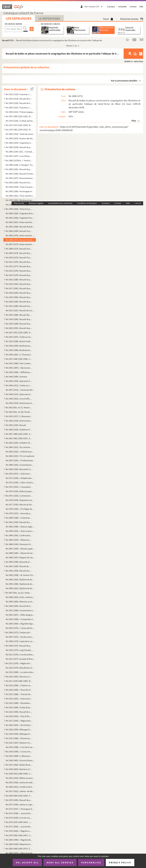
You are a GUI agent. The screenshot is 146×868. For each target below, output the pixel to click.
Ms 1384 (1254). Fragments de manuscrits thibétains (19, 143)
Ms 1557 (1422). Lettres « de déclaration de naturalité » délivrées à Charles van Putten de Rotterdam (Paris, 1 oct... (20, 791)
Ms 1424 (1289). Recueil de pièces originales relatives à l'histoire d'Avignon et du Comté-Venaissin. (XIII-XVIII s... (19, 319)
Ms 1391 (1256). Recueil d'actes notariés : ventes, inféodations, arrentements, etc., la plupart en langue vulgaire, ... (20, 174)
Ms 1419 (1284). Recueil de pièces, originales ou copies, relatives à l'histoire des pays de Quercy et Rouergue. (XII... (19, 297)
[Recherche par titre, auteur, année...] (13, 29)
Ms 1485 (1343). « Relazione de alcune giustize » (19, 540)
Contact (133, 7)
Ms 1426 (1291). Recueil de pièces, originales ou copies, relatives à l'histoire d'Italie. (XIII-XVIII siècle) (19, 328)
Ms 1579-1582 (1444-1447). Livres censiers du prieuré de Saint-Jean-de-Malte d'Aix (19, 835)
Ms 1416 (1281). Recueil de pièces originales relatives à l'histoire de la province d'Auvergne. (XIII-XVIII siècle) (19, 284)
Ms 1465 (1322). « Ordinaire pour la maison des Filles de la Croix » (20, 452)
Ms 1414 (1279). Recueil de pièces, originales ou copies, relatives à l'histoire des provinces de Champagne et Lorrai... (19, 275)
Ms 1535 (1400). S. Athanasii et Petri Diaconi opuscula (19, 756)
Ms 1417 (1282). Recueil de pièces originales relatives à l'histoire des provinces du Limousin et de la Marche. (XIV (19, 288)
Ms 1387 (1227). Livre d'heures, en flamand (19, 156)
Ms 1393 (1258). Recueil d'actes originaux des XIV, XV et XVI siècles (19, 182)
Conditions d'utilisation (87, 203)
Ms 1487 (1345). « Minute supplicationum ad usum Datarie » (20, 549)
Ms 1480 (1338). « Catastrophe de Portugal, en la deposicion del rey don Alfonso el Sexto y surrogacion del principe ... (19, 518)
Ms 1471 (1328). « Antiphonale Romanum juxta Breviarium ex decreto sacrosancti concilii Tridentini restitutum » (20, 478)
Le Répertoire (49, 18)
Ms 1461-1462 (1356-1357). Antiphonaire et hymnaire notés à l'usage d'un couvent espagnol (19, 438)
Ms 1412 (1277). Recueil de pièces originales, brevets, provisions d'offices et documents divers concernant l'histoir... (19, 266)
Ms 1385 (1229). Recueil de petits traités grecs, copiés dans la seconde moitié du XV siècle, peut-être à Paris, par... (19, 147)
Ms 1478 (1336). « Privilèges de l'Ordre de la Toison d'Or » (20, 509)
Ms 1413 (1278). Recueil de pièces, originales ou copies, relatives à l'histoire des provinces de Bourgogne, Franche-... (19, 271)
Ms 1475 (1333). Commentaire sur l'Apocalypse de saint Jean (19, 496)
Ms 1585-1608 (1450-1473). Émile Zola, (19, 849)
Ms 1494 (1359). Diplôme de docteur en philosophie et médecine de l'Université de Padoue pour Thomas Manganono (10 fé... (20, 579)
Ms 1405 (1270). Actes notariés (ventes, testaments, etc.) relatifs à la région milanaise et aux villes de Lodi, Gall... (20, 235)
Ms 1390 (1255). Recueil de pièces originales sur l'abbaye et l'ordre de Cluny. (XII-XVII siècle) (19, 169)
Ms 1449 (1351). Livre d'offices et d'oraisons (19, 399)
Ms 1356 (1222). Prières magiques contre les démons (20, 112)
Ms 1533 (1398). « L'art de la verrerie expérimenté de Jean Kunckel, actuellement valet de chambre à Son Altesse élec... (20, 747)
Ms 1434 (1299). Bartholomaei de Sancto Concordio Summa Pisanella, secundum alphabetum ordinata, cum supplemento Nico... (19, 346)
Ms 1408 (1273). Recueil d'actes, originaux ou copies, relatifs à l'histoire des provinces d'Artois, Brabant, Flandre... (19, 249)
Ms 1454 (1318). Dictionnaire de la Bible (19, 421)
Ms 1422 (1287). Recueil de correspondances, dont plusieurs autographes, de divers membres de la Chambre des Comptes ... (20, 310)
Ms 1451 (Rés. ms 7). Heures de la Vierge (19, 407)
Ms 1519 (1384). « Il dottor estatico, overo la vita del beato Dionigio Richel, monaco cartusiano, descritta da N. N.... (19, 685)
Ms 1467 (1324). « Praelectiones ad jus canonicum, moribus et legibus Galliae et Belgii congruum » (20, 460)
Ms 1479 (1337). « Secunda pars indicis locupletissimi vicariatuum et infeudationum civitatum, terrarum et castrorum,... (19, 513)
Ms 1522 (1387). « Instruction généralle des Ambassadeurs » (19, 699)
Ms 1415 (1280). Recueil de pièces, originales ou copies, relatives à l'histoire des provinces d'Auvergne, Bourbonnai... (19, 280)
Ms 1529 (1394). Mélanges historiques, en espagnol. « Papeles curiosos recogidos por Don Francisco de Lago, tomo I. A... (19, 729)
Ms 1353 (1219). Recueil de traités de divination (19, 99)
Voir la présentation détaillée (124, 81)
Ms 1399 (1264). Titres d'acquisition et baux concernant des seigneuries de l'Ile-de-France (19, 209)
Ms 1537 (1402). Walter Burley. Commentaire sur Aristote (19, 765)
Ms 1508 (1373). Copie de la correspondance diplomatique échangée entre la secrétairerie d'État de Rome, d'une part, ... (20, 641)
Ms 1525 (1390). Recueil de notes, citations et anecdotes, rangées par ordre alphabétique (19, 712)
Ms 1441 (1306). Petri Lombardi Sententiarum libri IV (19, 363)
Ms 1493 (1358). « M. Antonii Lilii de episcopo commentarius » (20, 575)
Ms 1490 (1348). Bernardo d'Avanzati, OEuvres (19, 562)
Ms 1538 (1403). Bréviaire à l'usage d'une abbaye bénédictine (19, 769)
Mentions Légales (36, 203)
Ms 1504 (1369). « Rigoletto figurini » (20, 624)
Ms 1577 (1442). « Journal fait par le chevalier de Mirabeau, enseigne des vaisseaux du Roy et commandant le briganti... (19, 827)
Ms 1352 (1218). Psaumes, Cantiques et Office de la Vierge (19, 94)
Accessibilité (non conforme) (60, 203)
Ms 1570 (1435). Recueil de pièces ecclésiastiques (19, 800)
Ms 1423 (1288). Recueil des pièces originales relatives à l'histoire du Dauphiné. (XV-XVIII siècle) (19, 315)
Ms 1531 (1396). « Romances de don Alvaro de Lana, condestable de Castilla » (19, 738)
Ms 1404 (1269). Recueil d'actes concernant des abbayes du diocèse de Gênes (19, 231)
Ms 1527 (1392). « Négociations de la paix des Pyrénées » (19, 721)
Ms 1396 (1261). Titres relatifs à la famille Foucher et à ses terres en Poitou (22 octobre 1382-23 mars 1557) (20, 196)
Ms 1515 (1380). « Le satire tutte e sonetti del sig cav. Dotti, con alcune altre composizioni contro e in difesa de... (20, 672)
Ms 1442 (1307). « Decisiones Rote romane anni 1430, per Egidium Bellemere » (19, 368)
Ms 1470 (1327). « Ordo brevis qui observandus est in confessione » (19, 474)
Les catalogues (19, 18)
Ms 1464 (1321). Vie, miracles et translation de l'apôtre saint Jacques (19, 447)
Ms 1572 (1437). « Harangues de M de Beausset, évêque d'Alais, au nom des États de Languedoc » (20, 809)
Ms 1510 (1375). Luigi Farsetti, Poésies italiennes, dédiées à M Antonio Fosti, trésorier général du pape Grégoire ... (20, 650)
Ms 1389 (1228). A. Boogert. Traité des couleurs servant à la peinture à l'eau (20, 165)
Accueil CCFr (8, 40)
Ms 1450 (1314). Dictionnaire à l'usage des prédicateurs (20, 403)
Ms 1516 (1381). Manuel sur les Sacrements (19, 677)
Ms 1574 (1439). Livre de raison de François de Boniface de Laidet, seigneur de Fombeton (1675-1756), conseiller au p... (19, 818)
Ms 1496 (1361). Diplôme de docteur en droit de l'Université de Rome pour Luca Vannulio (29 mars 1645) (20, 588)
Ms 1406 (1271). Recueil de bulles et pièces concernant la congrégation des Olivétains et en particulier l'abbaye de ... (20, 240)
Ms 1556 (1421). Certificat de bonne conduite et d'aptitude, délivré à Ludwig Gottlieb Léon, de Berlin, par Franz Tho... (20, 787)
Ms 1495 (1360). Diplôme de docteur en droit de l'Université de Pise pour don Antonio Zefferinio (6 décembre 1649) (20, 584)
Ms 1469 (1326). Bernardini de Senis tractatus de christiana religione (19, 469)
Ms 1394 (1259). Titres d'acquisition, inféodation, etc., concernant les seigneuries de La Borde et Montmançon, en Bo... (20, 187)
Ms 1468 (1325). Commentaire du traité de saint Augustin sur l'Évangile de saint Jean (20, 465)
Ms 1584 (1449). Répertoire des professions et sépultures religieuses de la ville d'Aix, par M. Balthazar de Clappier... (19, 844)
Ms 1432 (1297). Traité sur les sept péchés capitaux (19, 337)
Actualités (123, 7)
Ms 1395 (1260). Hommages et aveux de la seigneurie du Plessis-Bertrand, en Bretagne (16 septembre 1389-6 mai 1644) (20, 191)
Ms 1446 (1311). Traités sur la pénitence (19, 385)
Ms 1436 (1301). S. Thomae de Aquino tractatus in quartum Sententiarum (19, 355)
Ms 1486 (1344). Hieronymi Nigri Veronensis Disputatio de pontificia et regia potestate (19, 544)
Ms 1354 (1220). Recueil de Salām (19, 103)
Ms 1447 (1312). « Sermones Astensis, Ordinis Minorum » (20, 390)
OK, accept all (27, 862)
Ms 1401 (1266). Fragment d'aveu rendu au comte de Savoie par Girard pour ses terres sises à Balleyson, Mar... (20, 218)
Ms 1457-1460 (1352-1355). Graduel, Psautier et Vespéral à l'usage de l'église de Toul (19, 434)
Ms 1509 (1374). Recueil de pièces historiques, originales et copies (19, 646)
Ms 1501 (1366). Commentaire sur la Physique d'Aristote (20, 610)
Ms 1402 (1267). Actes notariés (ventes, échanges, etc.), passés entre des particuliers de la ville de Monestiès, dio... (20, 222)
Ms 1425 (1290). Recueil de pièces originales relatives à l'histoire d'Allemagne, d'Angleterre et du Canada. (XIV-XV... (19, 324)
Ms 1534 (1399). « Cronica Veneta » (19, 752)
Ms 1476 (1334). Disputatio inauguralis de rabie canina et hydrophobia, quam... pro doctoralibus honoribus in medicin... (20, 500)
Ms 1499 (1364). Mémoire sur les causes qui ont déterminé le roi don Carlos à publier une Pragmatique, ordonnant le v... (20, 602)
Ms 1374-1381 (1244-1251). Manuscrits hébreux (19, 130)
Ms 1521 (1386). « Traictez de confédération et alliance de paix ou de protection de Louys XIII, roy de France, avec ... (19, 694)
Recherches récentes (132, 19)
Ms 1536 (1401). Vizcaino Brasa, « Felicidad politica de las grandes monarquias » (20, 760)
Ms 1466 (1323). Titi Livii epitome (20, 456)
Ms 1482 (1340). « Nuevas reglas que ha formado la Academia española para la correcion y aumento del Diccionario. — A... (20, 527)
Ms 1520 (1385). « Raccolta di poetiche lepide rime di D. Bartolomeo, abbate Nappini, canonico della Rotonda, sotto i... (19, 690)
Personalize (91, 862)
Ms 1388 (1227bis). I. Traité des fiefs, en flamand (19, 160)
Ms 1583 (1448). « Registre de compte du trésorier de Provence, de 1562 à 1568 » (19, 840)
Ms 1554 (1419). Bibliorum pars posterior (20, 778)
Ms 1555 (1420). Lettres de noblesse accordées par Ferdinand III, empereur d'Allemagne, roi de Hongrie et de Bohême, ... (20, 782)
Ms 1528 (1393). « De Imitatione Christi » (19, 725)
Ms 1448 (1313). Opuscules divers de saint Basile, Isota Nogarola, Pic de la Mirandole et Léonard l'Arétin (19, 394)
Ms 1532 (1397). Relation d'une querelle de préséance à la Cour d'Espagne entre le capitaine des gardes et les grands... (19, 743)
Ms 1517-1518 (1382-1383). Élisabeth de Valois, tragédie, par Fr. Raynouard (19, 681)
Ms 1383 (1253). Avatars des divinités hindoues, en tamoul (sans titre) (20, 138)
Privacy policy (120, 863)
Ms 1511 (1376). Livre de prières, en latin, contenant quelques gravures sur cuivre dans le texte (20, 654)
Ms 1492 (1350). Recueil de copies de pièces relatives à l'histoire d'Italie (19, 571)
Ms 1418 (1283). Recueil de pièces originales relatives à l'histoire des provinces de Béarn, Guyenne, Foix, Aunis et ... (19, 293)
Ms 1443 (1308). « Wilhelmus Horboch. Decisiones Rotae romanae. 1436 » (19, 372)
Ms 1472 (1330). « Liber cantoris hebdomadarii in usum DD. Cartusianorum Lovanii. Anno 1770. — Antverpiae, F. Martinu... (20, 482)
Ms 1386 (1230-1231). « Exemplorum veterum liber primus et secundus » (20, 152)
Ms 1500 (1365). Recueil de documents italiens (19, 606)
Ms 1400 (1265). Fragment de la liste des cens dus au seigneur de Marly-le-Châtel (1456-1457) (20, 213)
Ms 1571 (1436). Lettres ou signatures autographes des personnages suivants (20, 804)
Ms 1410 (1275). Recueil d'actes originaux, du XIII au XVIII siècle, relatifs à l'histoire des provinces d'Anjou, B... (19, 257)
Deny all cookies (60, 862)
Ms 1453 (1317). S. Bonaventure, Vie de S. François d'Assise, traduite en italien (19, 416)
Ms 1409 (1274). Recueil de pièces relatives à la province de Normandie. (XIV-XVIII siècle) (19, 253)
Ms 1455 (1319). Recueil (16, 425)
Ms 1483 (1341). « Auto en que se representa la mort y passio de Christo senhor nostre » (20, 531)
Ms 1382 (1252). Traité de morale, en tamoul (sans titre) (20, 134)
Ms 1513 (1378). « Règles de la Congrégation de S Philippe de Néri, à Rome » (19, 663)
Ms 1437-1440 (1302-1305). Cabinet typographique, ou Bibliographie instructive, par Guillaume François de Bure (19, 359)
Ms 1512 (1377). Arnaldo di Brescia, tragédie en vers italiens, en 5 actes (20, 659)
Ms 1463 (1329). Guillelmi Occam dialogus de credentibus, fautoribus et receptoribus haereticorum (19, 443)
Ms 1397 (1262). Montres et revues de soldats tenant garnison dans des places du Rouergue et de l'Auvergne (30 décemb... (20, 200)
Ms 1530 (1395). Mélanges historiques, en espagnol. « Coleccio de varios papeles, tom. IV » (19, 734)
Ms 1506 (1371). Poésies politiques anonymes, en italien (19, 632)
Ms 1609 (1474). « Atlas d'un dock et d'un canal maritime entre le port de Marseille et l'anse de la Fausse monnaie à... (20, 853)
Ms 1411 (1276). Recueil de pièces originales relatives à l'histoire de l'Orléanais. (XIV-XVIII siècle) (19, 262)
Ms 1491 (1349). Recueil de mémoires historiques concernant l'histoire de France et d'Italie (19, 566)
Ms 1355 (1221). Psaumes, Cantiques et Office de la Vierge (19, 108)
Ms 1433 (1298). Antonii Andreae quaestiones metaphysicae (19, 341)
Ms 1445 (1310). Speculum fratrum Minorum (19, 381)
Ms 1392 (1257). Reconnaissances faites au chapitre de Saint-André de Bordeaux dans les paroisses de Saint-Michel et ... (20, 178)
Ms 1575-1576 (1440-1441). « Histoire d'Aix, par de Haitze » (19, 822)
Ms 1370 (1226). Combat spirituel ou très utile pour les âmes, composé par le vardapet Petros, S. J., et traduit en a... (20, 121)
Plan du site (19, 203)
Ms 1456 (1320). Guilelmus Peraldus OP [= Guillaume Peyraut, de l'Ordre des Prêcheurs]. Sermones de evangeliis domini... (19, 430)
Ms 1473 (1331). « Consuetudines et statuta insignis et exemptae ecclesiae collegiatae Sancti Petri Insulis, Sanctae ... (19, 487)
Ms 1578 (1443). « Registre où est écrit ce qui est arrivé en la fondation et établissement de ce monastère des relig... (19, 831)
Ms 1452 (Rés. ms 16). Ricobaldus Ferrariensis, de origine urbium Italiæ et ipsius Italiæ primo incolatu (19, 412)
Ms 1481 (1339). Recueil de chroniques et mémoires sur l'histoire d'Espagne (19, 522)
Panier (108, 19)
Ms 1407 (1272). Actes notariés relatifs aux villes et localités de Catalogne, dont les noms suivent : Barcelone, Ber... (20, 244)
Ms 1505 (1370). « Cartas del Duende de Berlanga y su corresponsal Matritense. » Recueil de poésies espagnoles (20, 628)
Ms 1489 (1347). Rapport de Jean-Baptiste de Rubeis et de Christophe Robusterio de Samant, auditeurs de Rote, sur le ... (20, 557)
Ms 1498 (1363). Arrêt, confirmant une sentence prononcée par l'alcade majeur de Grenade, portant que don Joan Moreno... (20, 597)
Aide (141, 7)
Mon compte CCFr (94, 7)
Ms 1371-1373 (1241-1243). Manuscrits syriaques (19, 125)
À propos (111, 7)
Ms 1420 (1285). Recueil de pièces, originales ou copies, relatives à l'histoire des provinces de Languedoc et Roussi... (19, 302)
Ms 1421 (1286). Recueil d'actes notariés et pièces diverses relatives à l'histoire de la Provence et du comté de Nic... (19, 306)
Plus (134, 121)
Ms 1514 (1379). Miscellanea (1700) (20, 668)
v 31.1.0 (138, 203)
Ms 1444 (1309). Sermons (16, 377)
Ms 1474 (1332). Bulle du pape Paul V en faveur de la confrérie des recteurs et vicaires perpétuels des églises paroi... (20, 491)
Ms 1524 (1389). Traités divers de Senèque (19, 707)
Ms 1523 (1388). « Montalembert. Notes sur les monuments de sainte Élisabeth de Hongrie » (19, 703)
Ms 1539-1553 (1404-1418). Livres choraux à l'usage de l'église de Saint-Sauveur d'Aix (19, 774)
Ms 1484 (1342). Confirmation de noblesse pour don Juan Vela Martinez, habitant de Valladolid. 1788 (19, 535)
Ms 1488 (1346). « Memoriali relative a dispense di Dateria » (20, 553)
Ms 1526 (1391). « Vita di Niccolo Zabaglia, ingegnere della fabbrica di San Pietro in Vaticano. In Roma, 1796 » (19, 716)
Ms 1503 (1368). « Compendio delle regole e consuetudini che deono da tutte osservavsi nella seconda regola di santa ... (20, 619)
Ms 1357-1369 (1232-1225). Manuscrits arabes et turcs (19, 116)
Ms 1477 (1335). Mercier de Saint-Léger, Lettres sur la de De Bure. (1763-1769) (20, 505)
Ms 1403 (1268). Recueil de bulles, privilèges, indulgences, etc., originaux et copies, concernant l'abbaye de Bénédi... (20, 227)
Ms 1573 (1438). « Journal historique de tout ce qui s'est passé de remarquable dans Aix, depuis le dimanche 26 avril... (19, 813)
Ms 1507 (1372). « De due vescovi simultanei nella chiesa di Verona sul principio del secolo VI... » (20, 637)
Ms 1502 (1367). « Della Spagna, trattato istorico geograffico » (20, 615)
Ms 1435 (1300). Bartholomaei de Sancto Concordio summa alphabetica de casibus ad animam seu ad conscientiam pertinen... (19, 350)
